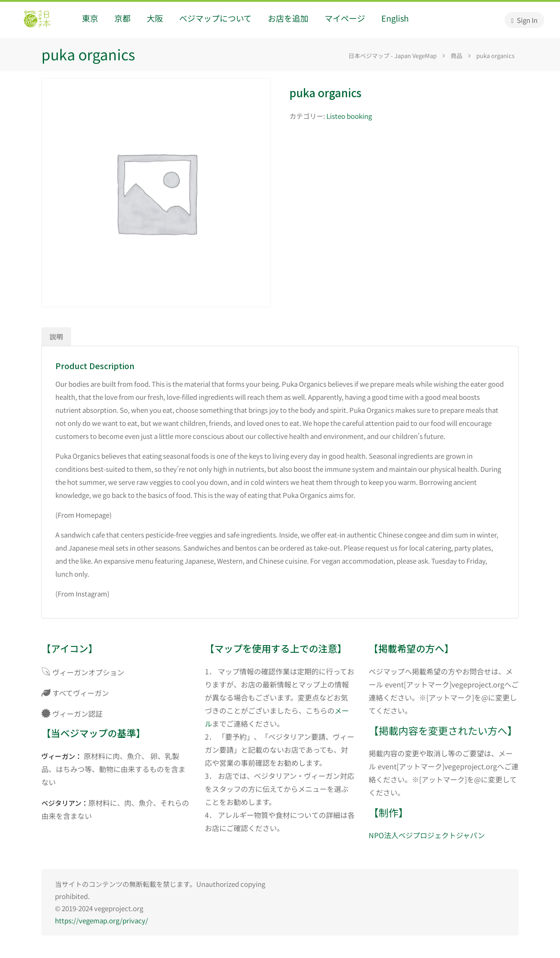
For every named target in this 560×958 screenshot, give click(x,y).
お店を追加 (288, 18)
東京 (90, 18)
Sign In (524, 20)
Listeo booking (349, 116)
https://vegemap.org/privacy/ (102, 920)
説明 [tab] (56, 337)
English (395, 18)
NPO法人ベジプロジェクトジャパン (427, 835)
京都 (122, 18)
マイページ (345, 18)
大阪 (155, 18)
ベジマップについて (215, 18)
